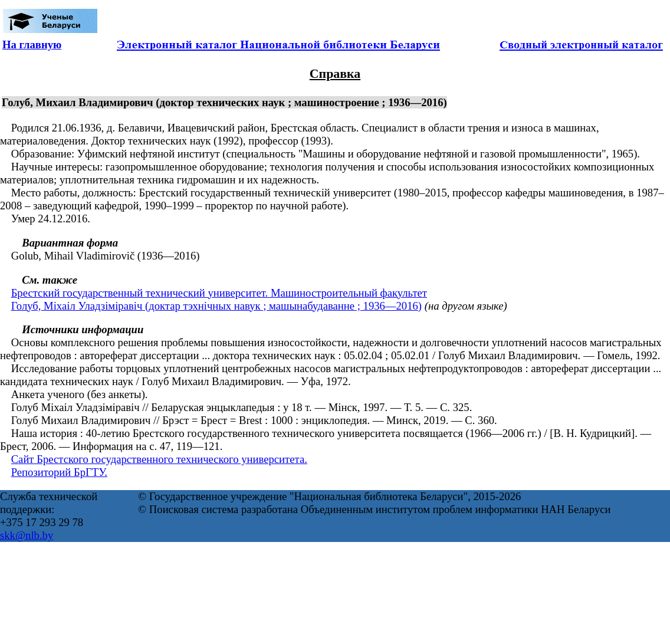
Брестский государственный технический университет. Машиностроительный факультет (219, 293)
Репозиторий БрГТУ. (59, 472)
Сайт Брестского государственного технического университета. (159, 459)
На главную (32, 45)
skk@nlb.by (27, 535)
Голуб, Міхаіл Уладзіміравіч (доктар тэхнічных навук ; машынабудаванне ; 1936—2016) (216, 306)
